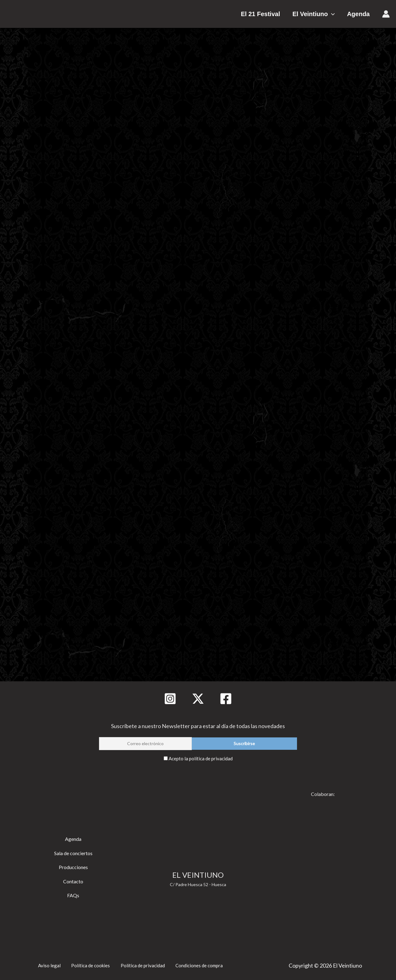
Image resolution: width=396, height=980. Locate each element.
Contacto (73, 880)
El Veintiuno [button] (320, 14)
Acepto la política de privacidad (201, 758)
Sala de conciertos (73, 852)
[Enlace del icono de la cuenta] (386, 14)
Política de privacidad (140, 964)
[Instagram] (170, 699)
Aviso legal (46, 964)
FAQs (73, 894)
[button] (338, 14)
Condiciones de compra (199, 964)
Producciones (73, 866)
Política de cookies (87, 964)
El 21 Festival (273, 14)
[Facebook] (226, 699)
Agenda (358, 14)
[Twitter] (198, 699)
